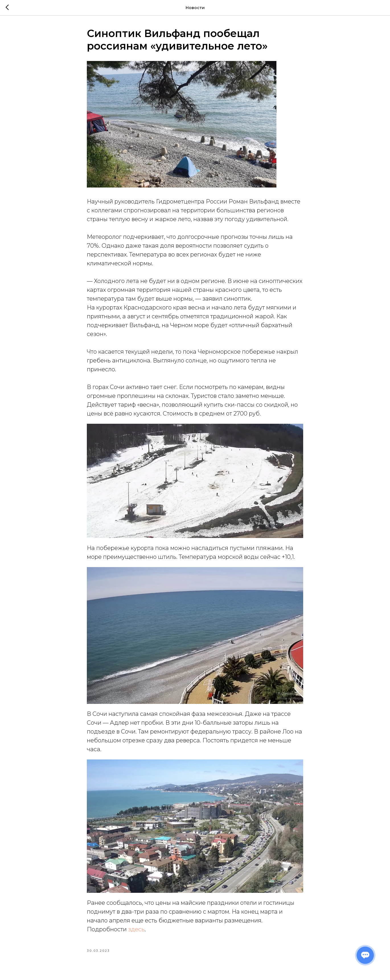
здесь (136, 929)
